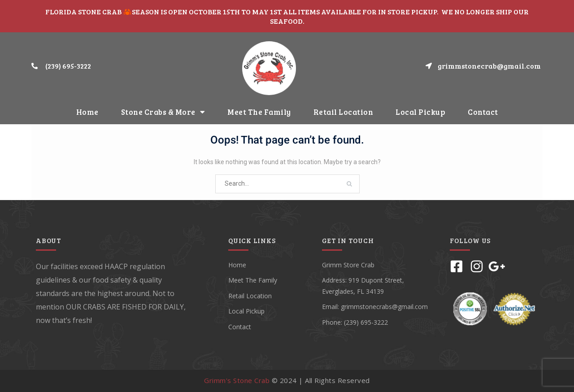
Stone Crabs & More (163, 112)
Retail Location (344, 112)
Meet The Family (259, 112)
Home (87, 112)
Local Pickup (420, 112)
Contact (483, 112)
